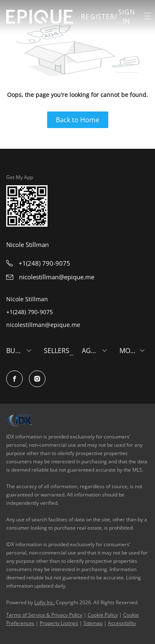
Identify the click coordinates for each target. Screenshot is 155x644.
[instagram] (37, 379)
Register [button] (98, 17)
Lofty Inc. (44, 602)
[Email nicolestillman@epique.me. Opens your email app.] (50, 277)
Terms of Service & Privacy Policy (44, 615)
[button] (39, 17)
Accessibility (122, 623)
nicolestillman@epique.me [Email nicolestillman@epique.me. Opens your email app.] (43, 325)
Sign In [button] (127, 17)
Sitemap (93, 623)
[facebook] (14, 379)
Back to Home (77, 120)
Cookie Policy (103, 615)
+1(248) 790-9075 (30, 312)
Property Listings (59, 623)
